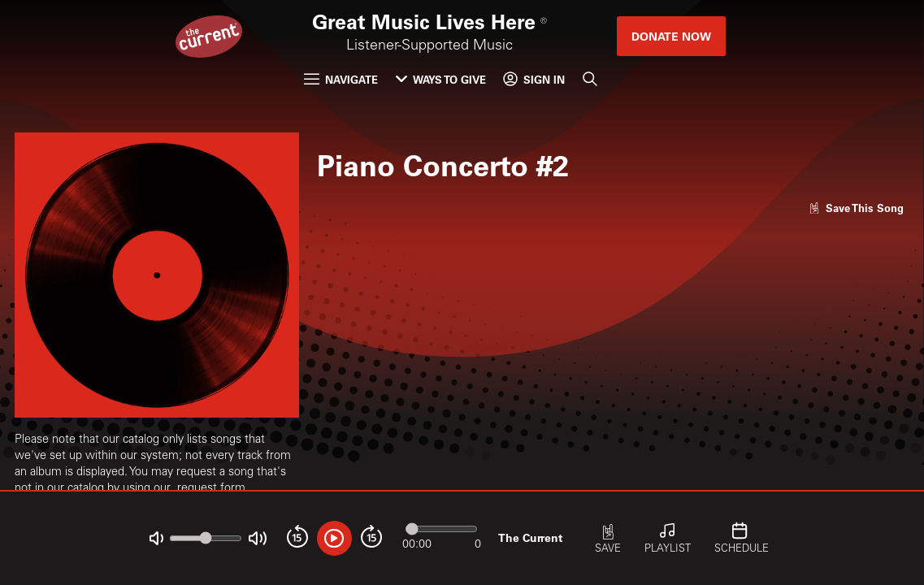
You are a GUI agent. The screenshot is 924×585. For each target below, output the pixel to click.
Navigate (341, 79)
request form (211, 489)
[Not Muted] (156, 538)
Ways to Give (441, 79)
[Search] (590, 79)
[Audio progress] (441, 529)
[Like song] (857, 208)
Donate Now (671, 36)
